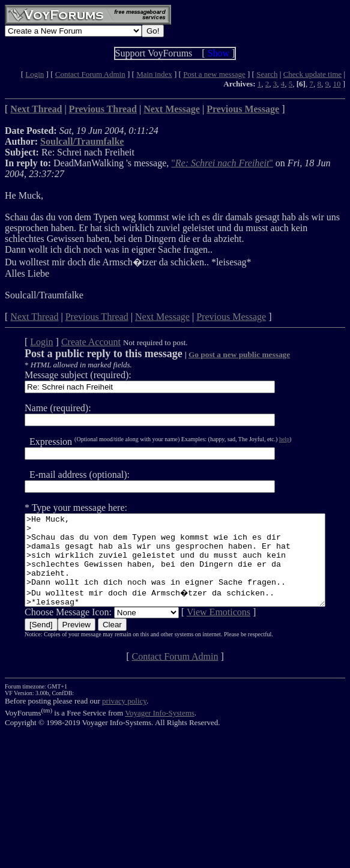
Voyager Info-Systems (160, 731)
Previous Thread (97, 317)
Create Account (75, 342)
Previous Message (231, 317)
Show (219, 53)
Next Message (162, 317)
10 (336, 84)
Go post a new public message (224, 354)
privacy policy (124, 719)
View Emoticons (203, 630)
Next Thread (34, 317)
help (269, 439)
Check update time (312, 74)
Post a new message (214, 74)
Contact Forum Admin (90, 74)
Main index (154, 74)
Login (35, 74)
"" (222, 163)
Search (267, 74)
